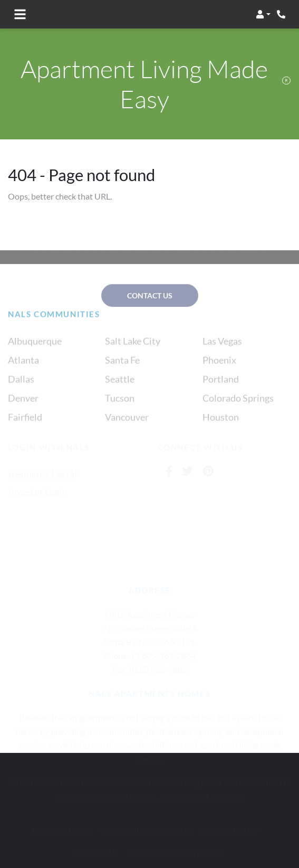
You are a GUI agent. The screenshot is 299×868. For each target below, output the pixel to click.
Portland (221, 386)
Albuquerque (35, 348)
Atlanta (23, 367)
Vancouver (127, 424)
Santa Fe (122, 367)
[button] (263, 14)
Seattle (120, 386)
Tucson (120, 405)
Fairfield (25, 424)
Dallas (21, 386)
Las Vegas (222, 348)
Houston (221, 424)
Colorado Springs (238, 405)
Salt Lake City (133, 348)
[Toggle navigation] (20, 14)
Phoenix (219, 367)
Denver (23, 405)
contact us (150, 296)
